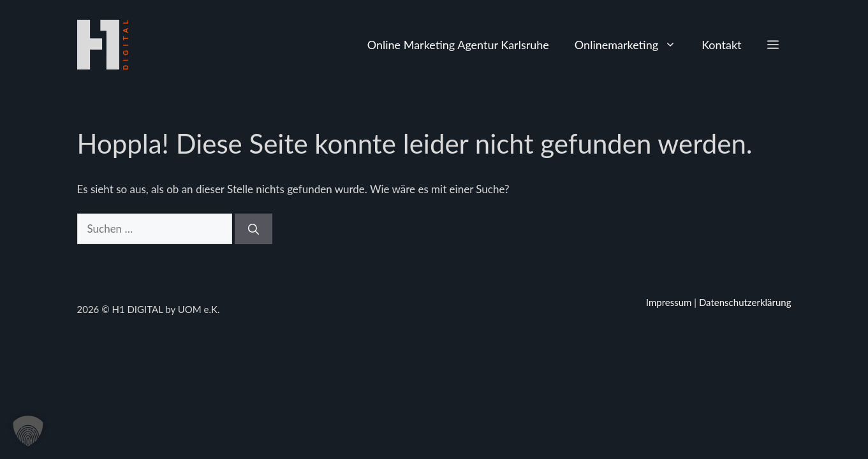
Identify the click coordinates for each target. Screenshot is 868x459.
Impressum (669, 302)
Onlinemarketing (632, 45)
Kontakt (721, 45)
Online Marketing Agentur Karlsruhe (458, 45)
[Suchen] (254, 229)
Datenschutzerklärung (745, 302)
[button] (773, 45)
